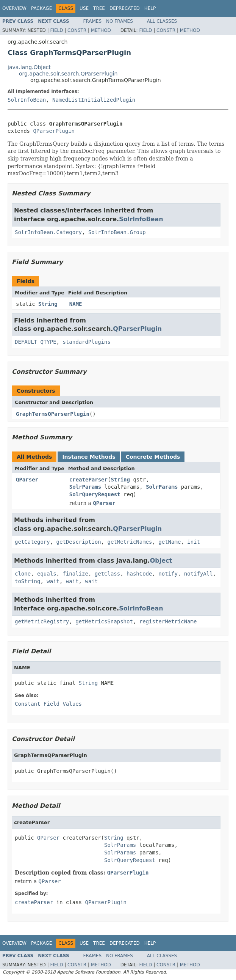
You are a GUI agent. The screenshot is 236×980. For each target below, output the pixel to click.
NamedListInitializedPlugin (94, 100)
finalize (75, 574)
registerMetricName (168, 621)
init (194, 542)
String (48, 304)
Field (56, 30)
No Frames (120, 21)
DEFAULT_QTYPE (36, 342)
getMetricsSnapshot (104, 621)
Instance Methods (89, 457)
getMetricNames (130, 542)
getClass (107, 574)
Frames (93, 21)
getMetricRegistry (42, 621)
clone (23, 574)
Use (84, 8)
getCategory (32, 542)
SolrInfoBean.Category (48, 232)
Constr (77, 30)
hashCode (139, 574)
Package (41, 8)
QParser (27, 480)
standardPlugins (86, 342)
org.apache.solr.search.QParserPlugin (68, 74)
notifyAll (198, 574)
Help (150, 8)
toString (27, 581)
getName (170, 542)
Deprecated (125, 8)
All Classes (162, 21)
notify (168, 574)
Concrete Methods (153, 457)
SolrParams (85, 487)
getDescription (79, 542)
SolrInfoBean (27, 100)
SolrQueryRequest (95, 494)
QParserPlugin (54, 131)
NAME (76, 304)
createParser (88, 480)
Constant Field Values (48, 704)
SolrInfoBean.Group (117, 232)
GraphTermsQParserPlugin (53, 414)
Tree (99, 8)
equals (47, 574)
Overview (14, 8)
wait (53, 581)
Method (101, 30)
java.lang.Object (29, 67)
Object (161, 561)
